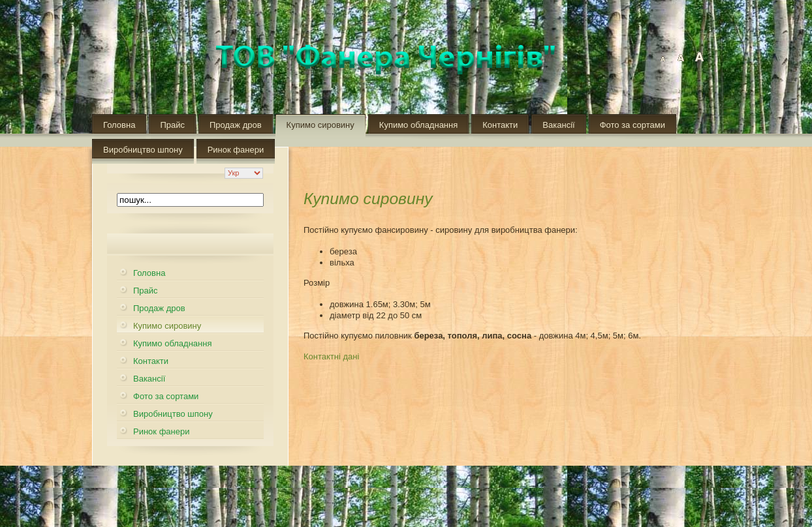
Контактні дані (331, 356)
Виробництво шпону (143, 150)
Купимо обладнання (418, 125)
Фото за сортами (632, 125)
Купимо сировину (320, 125)
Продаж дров (236, 125)
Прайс (172, 125)
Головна (119, 125)
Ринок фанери (236, 150)
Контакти (500, 125)
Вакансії (558, 125)
